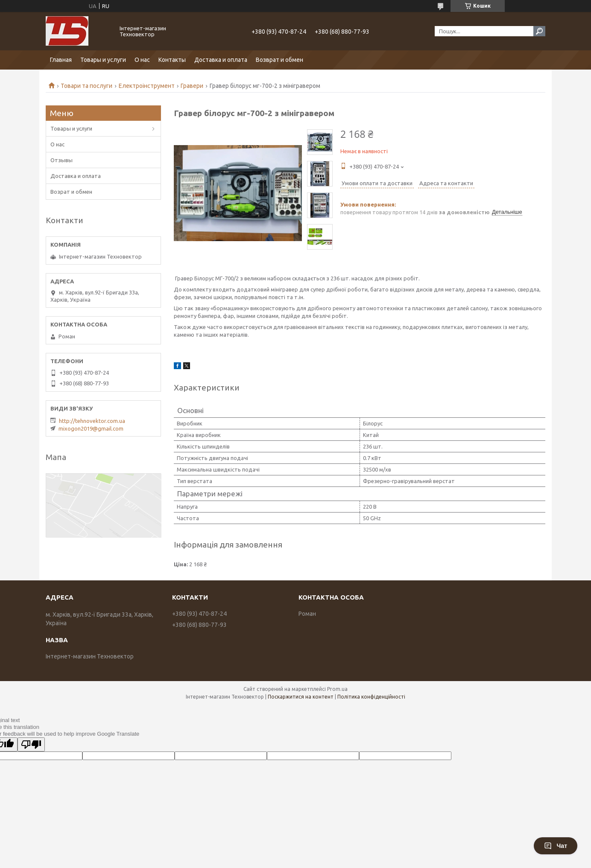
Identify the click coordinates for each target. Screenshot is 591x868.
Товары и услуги (103, 60)
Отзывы (61, 160)
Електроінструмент (147, 86)
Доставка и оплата (221, 60)
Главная (61, 60)
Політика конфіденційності (371, 697)
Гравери (192, 86)
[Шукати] (539, 31)
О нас (142, 60)
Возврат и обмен (279, 60)
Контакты (172, 60)
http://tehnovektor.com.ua (92, 421)
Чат (556, 846)
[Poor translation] (31, 744)
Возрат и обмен (71, 192)
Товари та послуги (86, 86)
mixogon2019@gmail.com (91, 428)
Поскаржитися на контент (301, 697)
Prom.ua (337, 689)
